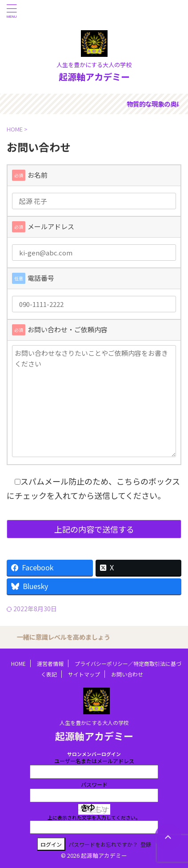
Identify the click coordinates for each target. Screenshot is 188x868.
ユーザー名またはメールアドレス (94, 761)
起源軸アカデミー (94, 77)
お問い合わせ (127, 674)
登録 (146, 844)
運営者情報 (50, 663)
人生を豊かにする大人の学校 (94, 723)
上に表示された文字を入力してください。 (94, 817)
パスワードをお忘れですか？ (103, 844)
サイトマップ (84, 674)
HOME (18, 663)
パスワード (94, 784)
